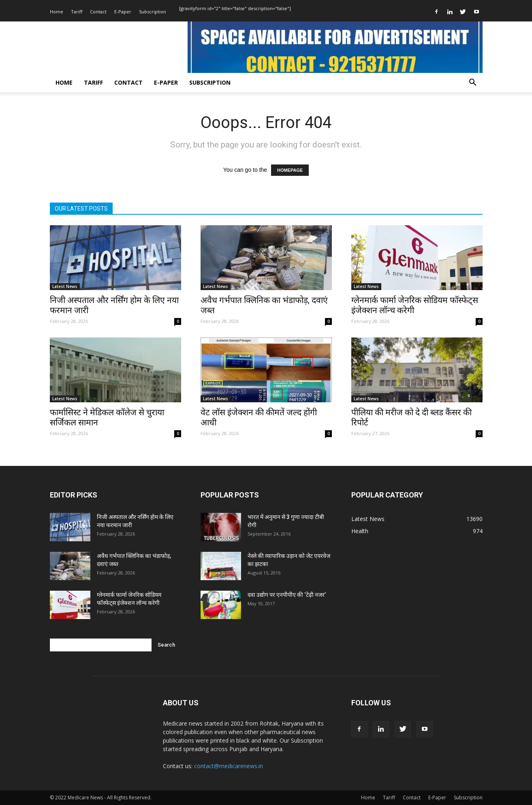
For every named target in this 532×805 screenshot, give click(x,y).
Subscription (153, 12)
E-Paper (123, 12)
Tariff (77, 12)
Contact (98, 12)
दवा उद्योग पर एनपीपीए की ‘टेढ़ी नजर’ (287, 595)
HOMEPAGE (290, 170)
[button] (473, 83)
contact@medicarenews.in (229, 766)
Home (57, 12)
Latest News (65, 286)
